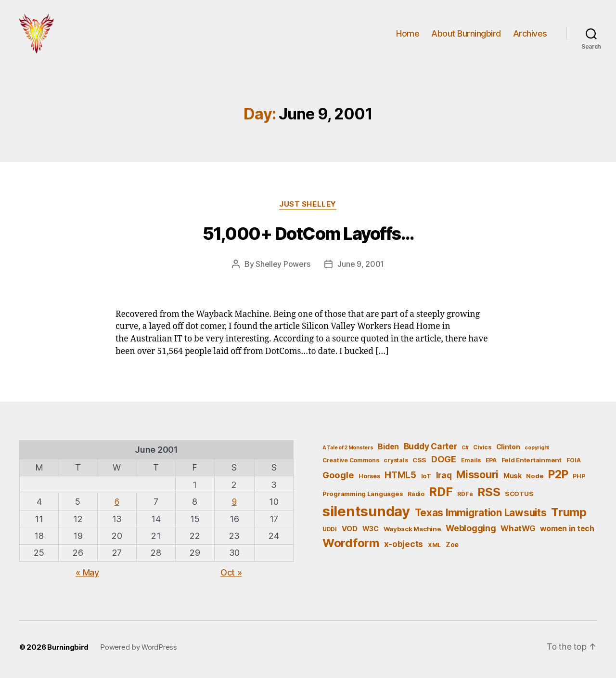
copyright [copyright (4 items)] (537, 451)
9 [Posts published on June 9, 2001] (234, 504)
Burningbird (68, 650)
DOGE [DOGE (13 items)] (444, 462)
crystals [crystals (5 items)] (396, 464)
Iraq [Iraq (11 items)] (444, 478)
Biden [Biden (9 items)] (388, 450)
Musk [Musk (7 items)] (513, 478)
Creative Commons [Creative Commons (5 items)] (351, 464)
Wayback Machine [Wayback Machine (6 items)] (412, 532)
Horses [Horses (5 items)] (369, 479)
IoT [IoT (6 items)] (426, 479)
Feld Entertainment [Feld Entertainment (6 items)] (532, 463)
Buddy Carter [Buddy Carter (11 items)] (430, 450)
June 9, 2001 (361, 267)
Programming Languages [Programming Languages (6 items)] (363, 497)
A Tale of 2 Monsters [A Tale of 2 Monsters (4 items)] (348, 451)
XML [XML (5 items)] (434, 548)
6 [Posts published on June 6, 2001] (117, 504)
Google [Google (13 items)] (338, 478)
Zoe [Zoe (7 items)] (452, 548)
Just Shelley (308, 208)
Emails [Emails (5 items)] (471, 464)
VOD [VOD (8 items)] (350, 532)
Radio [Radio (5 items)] (416, 497)
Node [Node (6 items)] (535, 479)
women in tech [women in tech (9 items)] (567, 531)
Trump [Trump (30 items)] (569, 515)
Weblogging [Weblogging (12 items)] (471, 531)
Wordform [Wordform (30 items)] (351, 546)
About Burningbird (466, 35)
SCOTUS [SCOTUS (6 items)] (519, 497)
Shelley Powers (283, 267)
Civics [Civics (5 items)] (482, 451)
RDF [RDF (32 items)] (441, 495)
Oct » (231, 575)
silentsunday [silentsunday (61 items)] (366, 514)
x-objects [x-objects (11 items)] (404, 547)
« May (87, 575)
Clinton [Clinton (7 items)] (508, 450)
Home (408, 35)
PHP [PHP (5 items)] (579, 479)
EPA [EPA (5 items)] (491, 464)
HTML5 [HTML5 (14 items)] (400, 478)
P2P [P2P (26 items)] (558, 477)
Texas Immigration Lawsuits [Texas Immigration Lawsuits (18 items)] (481, 516)
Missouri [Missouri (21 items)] (477, 477)
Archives (530, 35)
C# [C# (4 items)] (465, 451)
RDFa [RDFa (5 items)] (465, 497)
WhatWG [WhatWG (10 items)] (518, 531)
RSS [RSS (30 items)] (489, 495)
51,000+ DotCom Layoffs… (308, 237)
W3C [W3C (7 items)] (371, 531)
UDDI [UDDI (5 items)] (330, 532)
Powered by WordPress (139, 650)
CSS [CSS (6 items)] (419, 463)
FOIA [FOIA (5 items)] (574, 464)
